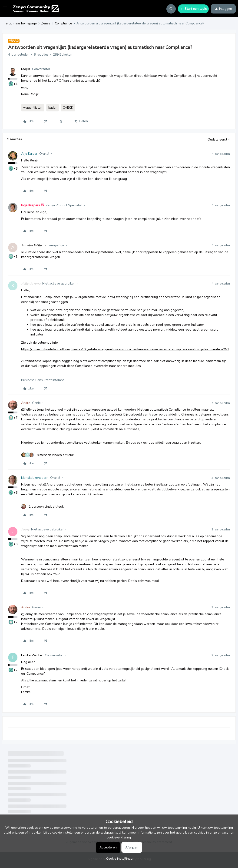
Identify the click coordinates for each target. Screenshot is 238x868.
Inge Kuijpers (31, 205)
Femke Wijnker (32, 655)
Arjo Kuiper (29, 154)
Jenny (25, 529)
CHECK (68, 108)
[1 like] (42, 507)
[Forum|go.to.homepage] (36, 9)
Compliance (63, 23)
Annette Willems (33, 245)
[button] (5, 10)
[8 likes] (47, 455)
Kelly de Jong (31, 283)
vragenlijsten (33, 108)
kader (53, 108)
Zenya (46, 23)
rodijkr (26, 69)
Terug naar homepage (20, 23)
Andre (26, 403)
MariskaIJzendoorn (35, 478)
